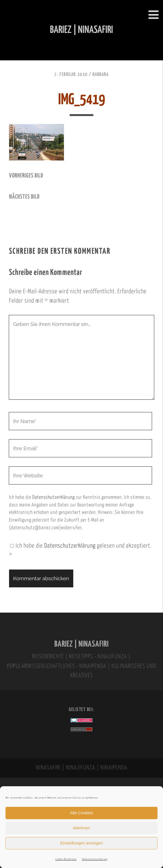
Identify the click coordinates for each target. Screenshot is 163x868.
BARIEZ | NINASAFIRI (82, 644)
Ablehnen (81, 828)
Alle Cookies (81, 813)
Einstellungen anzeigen (81, 843)
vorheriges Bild (26, 176)
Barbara (101, 75)
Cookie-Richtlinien (66, 859)
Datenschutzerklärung (95, 859)
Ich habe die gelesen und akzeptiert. (80, 551)
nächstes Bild (24, 197)
